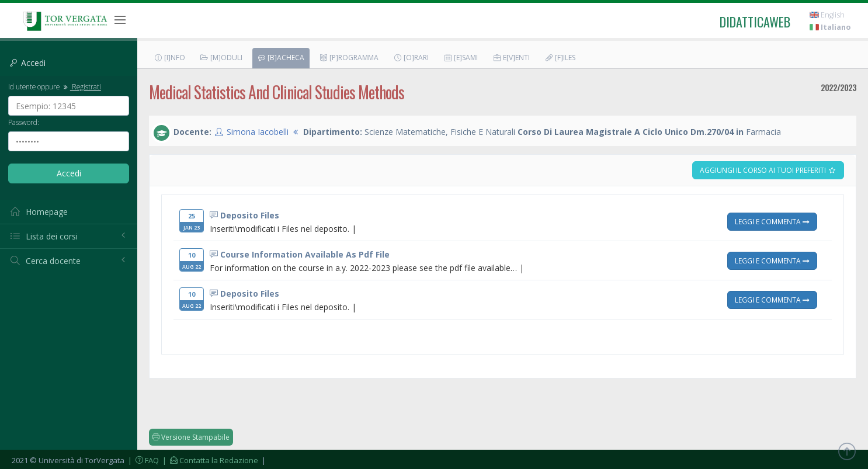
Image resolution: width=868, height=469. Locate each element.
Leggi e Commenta (772, 221)
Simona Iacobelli (258, 132)
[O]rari (411, 58)
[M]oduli (221, 58)
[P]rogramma (349, 58)
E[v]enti (511, 58)
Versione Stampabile (191, 437)
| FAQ (143, 460)
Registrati (81, 86)
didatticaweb (755, 22)
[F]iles (560, 58)
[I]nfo (169, 58)
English (827, 15)
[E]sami (461, 58)
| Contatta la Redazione (209, 460)
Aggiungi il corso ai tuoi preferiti (768, 170)
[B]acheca (281, 58)
